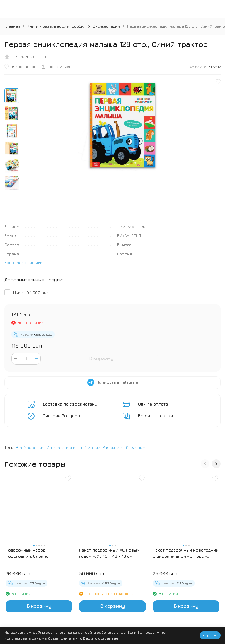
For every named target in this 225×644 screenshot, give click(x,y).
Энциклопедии (106, 26)
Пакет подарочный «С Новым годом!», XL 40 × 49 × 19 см (109, 553)
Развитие (112, 448)
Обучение (135, 448)
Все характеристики (23, 262)
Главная (12, 26)
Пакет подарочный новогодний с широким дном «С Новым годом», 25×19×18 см (186, 553)
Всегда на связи (155, 416)
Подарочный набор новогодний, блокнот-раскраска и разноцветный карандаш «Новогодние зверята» (35, 553)
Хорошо (210, 635)
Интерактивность (65, 448)
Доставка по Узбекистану (70, 404)
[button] (205, 464)
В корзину (102, 358)
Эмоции (93, 448)
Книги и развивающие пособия (56, 26)
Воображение (30, 448)
